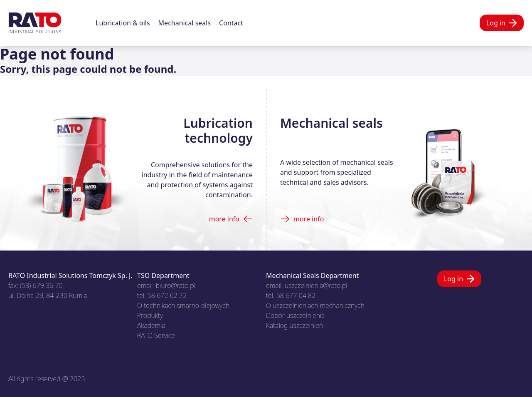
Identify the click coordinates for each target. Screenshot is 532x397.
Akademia (151, 325)
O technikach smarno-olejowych (183, 305)
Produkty (150, 315)
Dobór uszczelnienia (295, 315)
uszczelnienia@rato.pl (316, 285)
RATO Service (156, 335)
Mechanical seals (185, 23)
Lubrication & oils (123, 23)
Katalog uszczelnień (294, 325)
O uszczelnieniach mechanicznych (315, 305)
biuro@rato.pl (176, 285)
